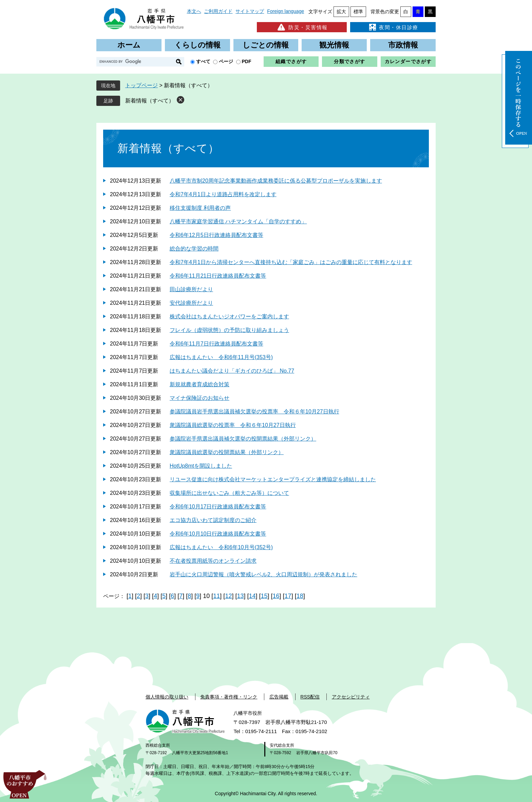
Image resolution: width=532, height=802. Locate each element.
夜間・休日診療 (393, 27)
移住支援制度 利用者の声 (200, 208)
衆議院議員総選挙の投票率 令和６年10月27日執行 (233, 425)
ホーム (129, 45)
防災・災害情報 (302, 27)
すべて (203, 61)
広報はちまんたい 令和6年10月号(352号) (221, 547)
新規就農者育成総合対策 (199, 384)
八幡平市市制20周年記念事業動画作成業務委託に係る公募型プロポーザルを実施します (276, 181)
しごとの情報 (266, 45)
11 (216, 596)
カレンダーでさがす (408, 61)
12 (228, 596)
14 (252, 596)
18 (300, 596)
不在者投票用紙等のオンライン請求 (213, 561)
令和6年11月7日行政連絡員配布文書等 (216, 344)
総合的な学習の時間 (194, 249)
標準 (358, 12)
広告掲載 (279, 697)
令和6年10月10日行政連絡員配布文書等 (218, 534)
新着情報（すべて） (150, 101)
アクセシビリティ (351, 697)
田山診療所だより (191, 289)
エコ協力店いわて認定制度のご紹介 (213, 520)
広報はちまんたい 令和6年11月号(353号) (221, 357)
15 (264, 596)
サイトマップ (250, 11)
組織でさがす (291, 61)
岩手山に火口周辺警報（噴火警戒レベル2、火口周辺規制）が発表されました (263, 574)
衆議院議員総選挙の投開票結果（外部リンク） (227, 452)
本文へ (194, 11)
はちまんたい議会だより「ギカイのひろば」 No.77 (232, 371)
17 (288, 596)
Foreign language (286, 11)
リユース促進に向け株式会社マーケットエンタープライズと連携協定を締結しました (273, 479)
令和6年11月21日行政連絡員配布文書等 (218, 276)
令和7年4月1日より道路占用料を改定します (223, 194)
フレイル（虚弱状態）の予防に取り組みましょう (229, 330)
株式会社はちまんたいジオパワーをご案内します (229, 316)
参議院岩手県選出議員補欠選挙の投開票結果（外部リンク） (243, 439)
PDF (247, 61)
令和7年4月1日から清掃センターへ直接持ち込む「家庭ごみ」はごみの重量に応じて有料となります (291, 262)
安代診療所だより (191, 303)
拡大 (341, 12)
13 (240, 596)
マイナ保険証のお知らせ (199, 398)
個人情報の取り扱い (167, 697)
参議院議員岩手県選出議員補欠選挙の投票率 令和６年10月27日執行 (254, 412)
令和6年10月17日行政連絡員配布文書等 (218, 507)
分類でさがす (349, 61)
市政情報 (403, 45)
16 (276, 596)
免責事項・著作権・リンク (229, 697)
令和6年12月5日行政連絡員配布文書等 (216, 235)
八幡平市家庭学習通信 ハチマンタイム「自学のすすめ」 (238, 221)
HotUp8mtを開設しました (201, 466)
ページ (226, 61)
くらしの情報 (197, 45)
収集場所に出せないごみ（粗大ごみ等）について (229, 493)
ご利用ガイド (218, 11)
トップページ (141, 85)
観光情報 (334, 45)
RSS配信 (310, 697)
